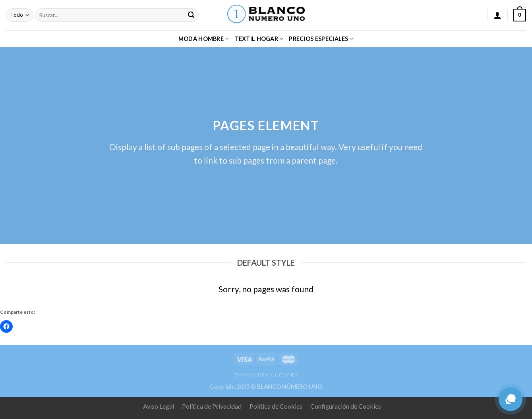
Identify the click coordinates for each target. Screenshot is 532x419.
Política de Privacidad (212, 406)
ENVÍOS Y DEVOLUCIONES (266, 375)
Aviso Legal (159, 406)
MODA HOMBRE (204, 39)
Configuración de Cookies (346, 406)
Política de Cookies (276, 406)
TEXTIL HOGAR (259, 39)
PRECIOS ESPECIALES (321, 39)
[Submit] (192, 15)
